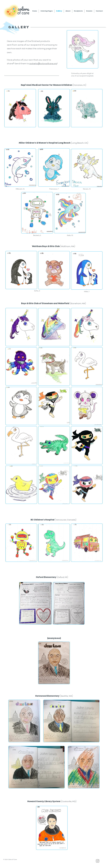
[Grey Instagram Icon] (98, 861)
